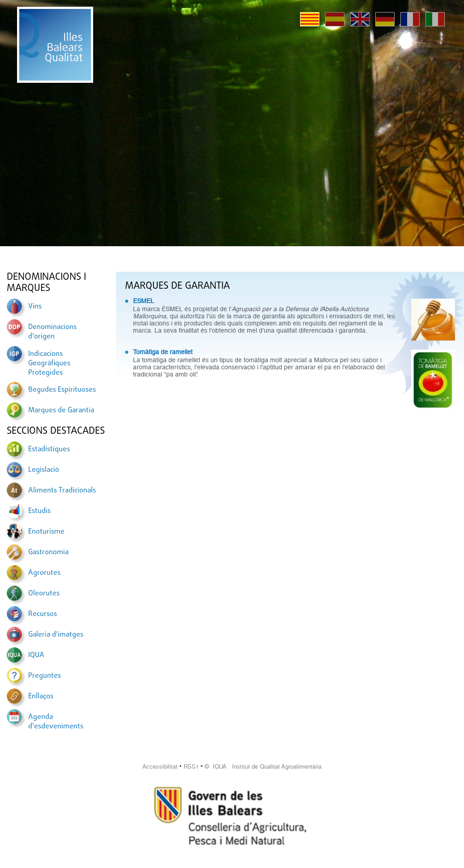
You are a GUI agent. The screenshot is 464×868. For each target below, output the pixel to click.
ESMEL (144, 301)
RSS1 (191, 767)
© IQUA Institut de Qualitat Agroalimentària (263, 767)
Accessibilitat (160, 767)
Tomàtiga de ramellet (163, 352)
